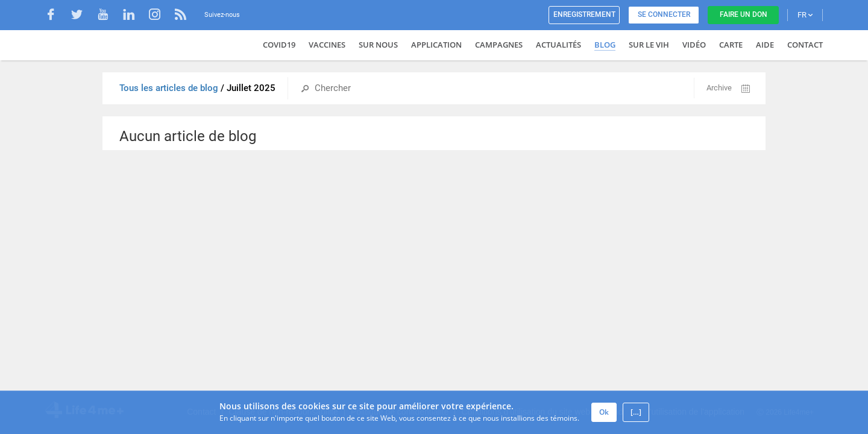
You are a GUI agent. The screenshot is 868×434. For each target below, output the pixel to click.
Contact (805, 45)
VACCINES (327, 45)
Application (436, 45)
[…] (636, 412)
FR (805, 15)
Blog (605, 45)
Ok (604, 412)
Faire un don (744, 14)
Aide (765, 45)
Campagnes (499, 45)
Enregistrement (584, 14)
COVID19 (279, 45)
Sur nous (378, 45)
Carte (731, 45)
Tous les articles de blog (170, 88)
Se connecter (664, 14)
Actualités (558, 45)
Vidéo (694, 45)
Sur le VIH (649, 45)
